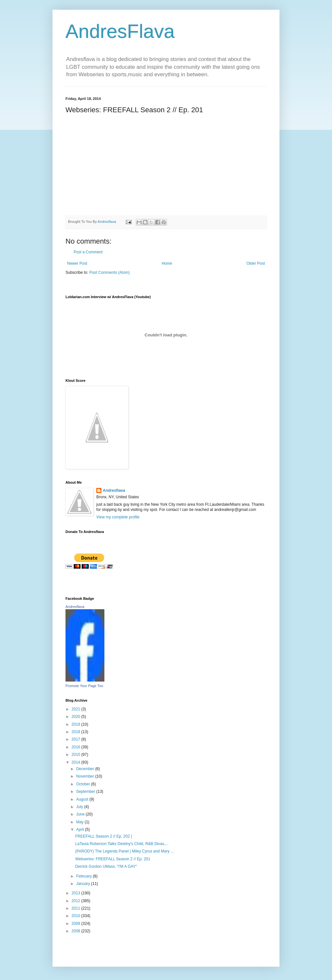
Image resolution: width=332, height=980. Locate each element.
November (86, 776)
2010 (77, 916)
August (83, 799)
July (80, 807)
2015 (77, 755)
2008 (77, 931)
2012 (77, 901)
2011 (77, 908)
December (86, 769)
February (84, 876)
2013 (77, 893)
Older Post (256, 263)
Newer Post (77, 263)
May (80, 822)
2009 (77, 924)
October (84, 784)
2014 (77, 762)
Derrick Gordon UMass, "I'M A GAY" (106, 866)
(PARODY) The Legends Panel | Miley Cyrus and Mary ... (124, 851)
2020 (77, 717)
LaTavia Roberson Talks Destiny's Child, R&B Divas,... (122, 844)
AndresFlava (120, 31)
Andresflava (114, 490)
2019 (77, 724)
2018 (77, 732)
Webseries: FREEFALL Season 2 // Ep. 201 (113, 859)
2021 (77, 709)
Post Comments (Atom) (109, 272)
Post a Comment (88, 252)
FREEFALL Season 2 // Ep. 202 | (104, 836)
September (86, 792)
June (81, 814)
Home (167, 263)
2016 (77, 747)
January (84, 884)
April (81, 829)
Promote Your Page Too (84, 686)
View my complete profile (118, 517)
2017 (77, 739)
